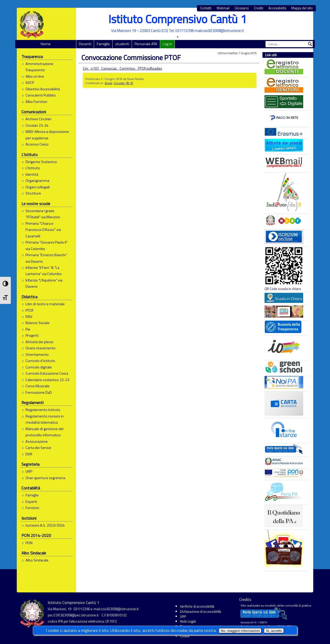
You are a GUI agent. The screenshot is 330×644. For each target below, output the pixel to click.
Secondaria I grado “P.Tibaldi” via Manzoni (43, 214)
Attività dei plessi (39, 342)
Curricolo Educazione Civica (47, 373)
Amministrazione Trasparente (39, 67)
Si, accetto (274, 631)
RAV (29, 317)
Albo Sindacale (37, 560)
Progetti (32, 335)
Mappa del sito (302, 8)
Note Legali (188, 621)
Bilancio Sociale (38, 323)
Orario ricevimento (40, 348)
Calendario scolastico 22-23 (47, 380)
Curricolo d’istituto (40, 361)
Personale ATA (146, 44)
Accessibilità (277, 8)
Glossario (242, 8)
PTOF (30, 310)
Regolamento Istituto (43, 410)
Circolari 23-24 (37, 125)
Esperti (31, 502)
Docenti (85, 44)
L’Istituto (33, 168)
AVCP (30, 83)
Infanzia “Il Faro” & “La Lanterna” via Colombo (44, 271)
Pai (28, 329)
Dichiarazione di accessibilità (200, 611)
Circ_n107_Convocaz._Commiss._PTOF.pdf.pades (122, 68)
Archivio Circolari (38, 119)
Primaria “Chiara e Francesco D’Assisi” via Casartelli (43, 230)
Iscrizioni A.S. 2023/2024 (45, 525)
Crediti (259, 8)
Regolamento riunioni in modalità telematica (45, 419)
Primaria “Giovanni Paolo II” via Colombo (47, 245)
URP (29, 471)
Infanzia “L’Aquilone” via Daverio (44, 283)
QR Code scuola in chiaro (284, 269)
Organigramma (37, 181)
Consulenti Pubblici (41, 95)
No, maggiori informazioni (240, 631)
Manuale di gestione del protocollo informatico (44, 432)
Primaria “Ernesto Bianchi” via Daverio (46, 258)
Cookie (185, 636)
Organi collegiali (38, 187)
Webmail (223, 8)
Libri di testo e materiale (45, 304)
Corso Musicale (38, 386)
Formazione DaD (39, 392)
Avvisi (108, 83)
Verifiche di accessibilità (197, 606)
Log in (167, 44)
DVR (29, 454)
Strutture (33, 193)
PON (29, 543)
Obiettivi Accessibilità (43, 89)
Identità (32, 174)
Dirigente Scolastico (41, 162)
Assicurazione (37, 441)
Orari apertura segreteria (45, 478)
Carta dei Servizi (38, 448)
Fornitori (32, 508)
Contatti (206, 8)
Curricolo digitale (39, 367)
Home (46, 44)
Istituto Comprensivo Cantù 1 (178, 19)
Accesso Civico (37, 144)
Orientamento (37, 355)
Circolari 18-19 (123, 83)
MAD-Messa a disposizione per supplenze (47, 135)
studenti (122, 44)
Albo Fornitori (36, 102)
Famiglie (103, 44)
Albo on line (35, 76)
